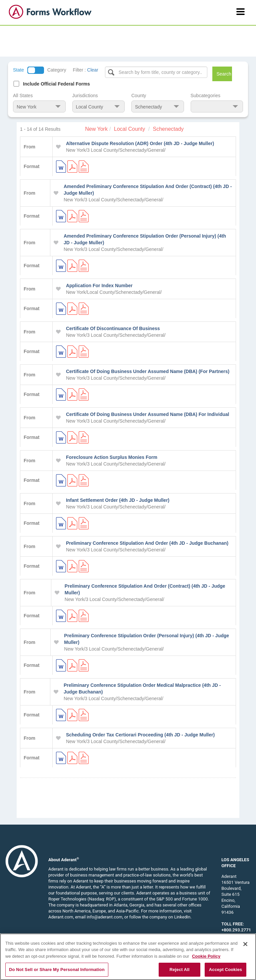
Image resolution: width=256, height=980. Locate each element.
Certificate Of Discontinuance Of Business (113, 328)
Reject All (179, 970)
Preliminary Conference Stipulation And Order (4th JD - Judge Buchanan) (147, 543)
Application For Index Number (99, 286)
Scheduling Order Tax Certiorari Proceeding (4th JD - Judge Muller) (140, 735)
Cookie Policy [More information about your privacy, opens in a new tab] (206, 956)
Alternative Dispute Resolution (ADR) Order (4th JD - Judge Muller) (140, 143)
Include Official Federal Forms (56, 84)
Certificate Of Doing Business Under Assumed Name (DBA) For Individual (148, 414)
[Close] (245, 944)
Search (224, 74)
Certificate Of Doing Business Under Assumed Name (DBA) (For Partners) (148, 371)
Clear (92, 70)
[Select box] (156, 72)
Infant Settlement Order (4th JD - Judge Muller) (118, 500)
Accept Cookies (225, 970)
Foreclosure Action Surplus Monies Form (112, 457)
